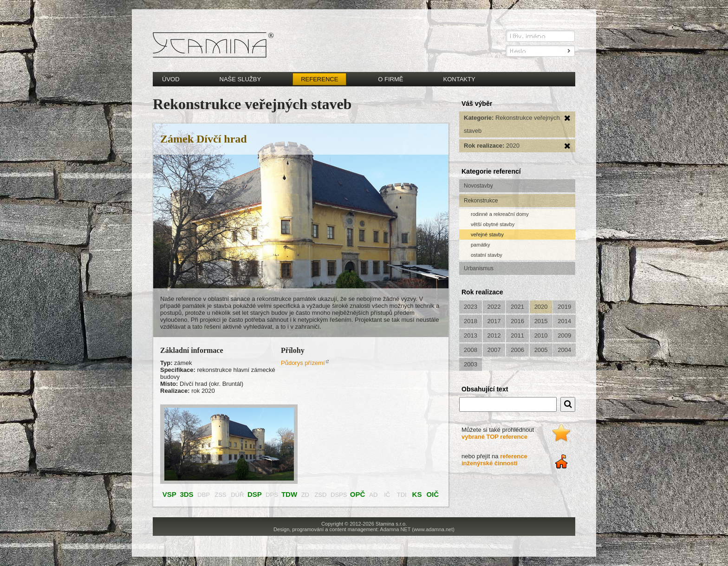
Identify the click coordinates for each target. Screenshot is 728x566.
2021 (517, 307)
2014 (564, 321)
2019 (564, 307)
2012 (494, 335)
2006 (517, 350)
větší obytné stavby (493, 224)
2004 (564, 350)
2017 (494, 321)
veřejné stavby (487, 234)
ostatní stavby (487, 255)
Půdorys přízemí (303, 363)
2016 (517, 321)
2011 (517, 335)
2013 (471, 335)
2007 (494, 350)
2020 (541, 307)
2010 (541, 335)
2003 (471, 364)
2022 (494, 307)
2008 (471, 350)
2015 (541, 321)
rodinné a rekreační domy (500, 214)
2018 (471, 321)
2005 (541, 350)
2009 (564, 335)
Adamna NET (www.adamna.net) (417, 529)
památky (481, 245)
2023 (471, 307)
